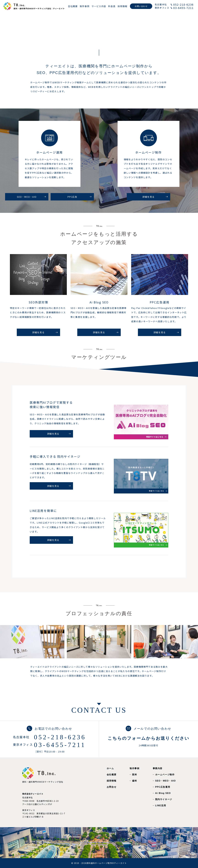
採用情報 (112, 781)
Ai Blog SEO (163, 793)
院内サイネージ (164, 799)
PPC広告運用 (163, 787)
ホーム (110, 768)
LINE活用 (161, 805)
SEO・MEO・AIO (166, 781)
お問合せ (112, 787)
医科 (135, 775)
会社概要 (112, 775)
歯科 (135, 781)
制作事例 (134, 768)
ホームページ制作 (165, 775)
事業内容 (158, 768)
